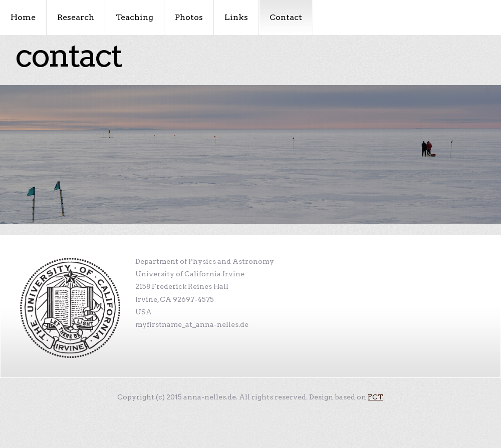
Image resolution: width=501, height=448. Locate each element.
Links (236, 17)
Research (76, 17)
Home (23, 17)
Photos (189, 17)
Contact (286, 17)
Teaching (135, 17)
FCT (375, 397)
